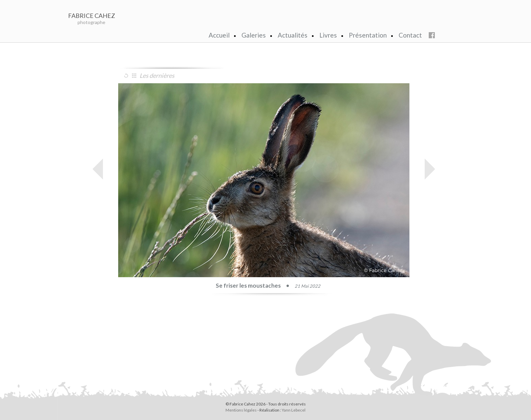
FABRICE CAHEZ (92, 16)
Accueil (219, 35)
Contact (410, 35)
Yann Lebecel (294, 410)
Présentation (368, 35)
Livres (328, 35)
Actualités (293, 35)
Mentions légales (241, 410)
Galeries (254, 35)
